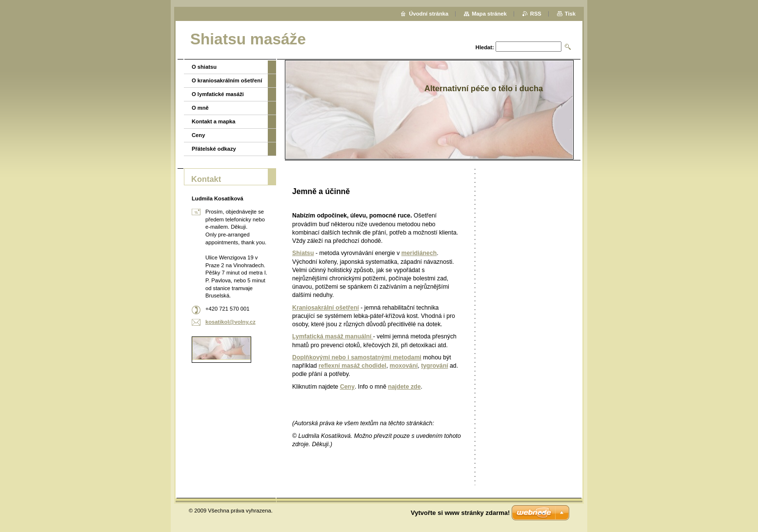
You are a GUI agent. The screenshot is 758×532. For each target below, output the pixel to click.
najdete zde (404, 387)
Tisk (570, 14)
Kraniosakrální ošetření (326, 308)
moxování (404, 366)
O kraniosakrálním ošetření (227, 80)
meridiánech (419, 253)
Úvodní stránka (429, 14)
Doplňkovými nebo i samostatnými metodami (357, 357)
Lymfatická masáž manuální (333, 336)
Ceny (347, 387)
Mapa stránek (489, 14)
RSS (536, 14)
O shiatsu (204, 67)
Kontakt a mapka (214, 121)
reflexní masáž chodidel (352, 366)
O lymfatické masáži (218, 94)
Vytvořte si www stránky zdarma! (460, 513)
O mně (200, 108)
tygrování (434, 366)
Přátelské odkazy (214, 149)
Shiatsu (303, 253)
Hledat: (485, 47)
